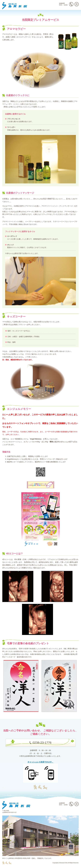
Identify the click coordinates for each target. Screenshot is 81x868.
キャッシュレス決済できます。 (41, 762)
